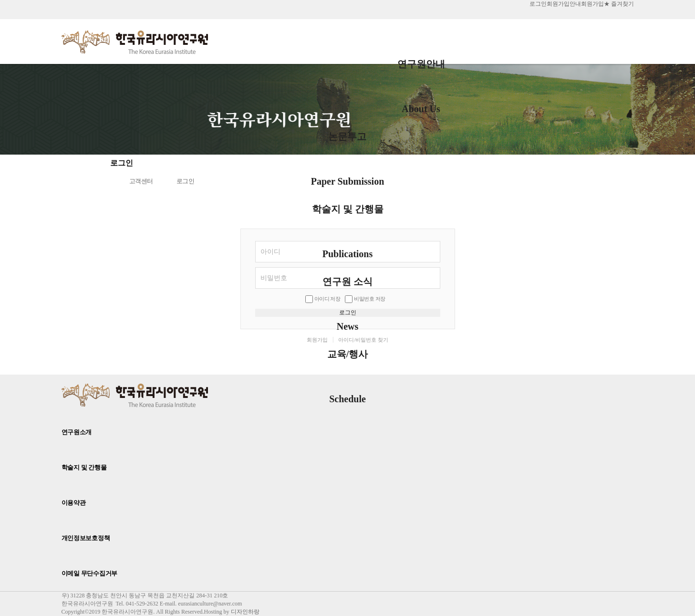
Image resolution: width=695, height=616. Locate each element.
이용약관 (74, 503)
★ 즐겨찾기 (619, 4)
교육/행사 (348, 363)
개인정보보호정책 (86, 538)
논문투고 (348, 145)
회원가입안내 (564, 4)
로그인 (538, 4)
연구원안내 (421, 73)
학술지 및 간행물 (348, 218)
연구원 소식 (347, 290)
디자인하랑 (245, 612)
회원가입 (592, 4)
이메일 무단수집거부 (90, 573)
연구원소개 (77, 432)
